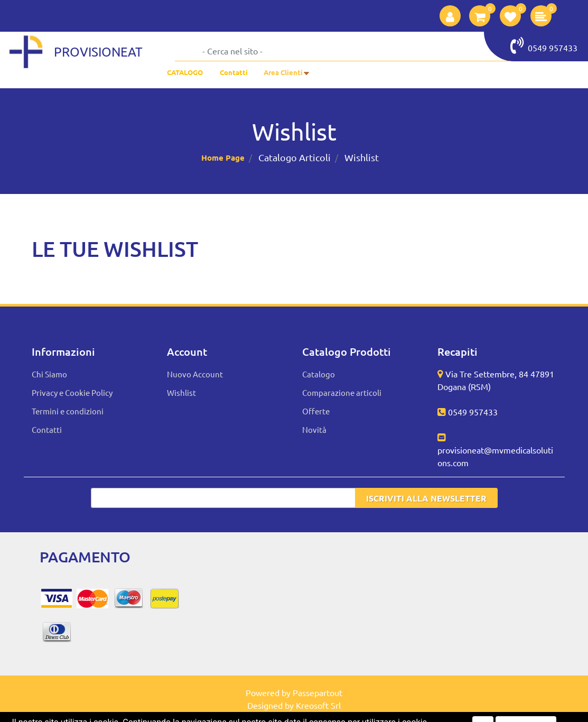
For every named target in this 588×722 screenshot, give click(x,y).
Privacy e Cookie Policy (72, 392)
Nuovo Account (195, 374)
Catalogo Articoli (295, 157)
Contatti (234, 72)
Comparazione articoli (342, 392)
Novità (314, 429)
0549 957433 (544, 45)
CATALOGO (185, 72)
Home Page (223, 158)
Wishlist (362, 157)
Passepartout (318, 692)
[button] (450, 16)
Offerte (316, 411)
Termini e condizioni (68, 411)
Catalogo (319, 374)
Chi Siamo (49, 374)
